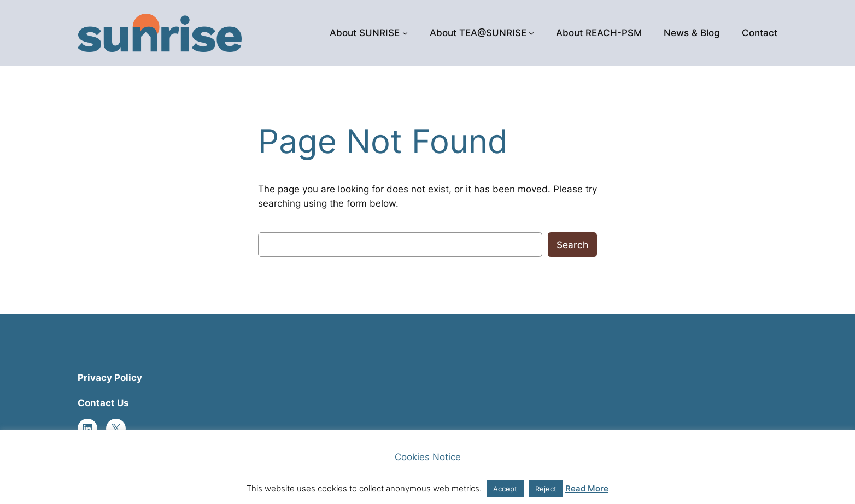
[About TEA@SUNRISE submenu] (531, 33)
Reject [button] (546, 489)
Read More (587, 488)
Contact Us (103, 403)
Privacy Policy (110, 378)
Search (572, 245)
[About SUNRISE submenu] (405, 33)
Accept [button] (505, 489)
